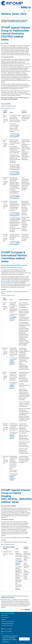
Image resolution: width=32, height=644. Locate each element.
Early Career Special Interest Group (13, 268)
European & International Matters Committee (16, 265)
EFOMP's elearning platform (18, 22)
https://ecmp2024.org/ (7, 283)
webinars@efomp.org (10, 108)
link (4, 82)
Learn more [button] (6, 642)
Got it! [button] (24, 639)
